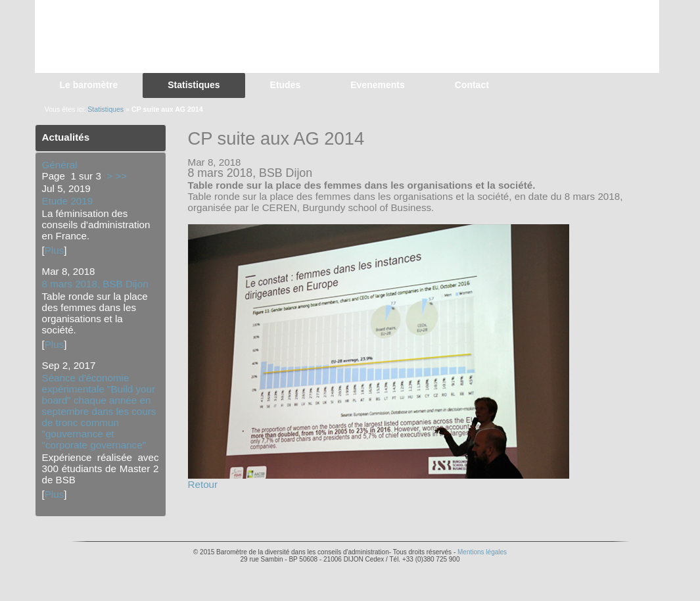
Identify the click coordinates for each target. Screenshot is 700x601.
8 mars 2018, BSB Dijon (95, 284)
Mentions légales (482, 552)
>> (121, 176)
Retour (203, 484)
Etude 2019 (68, 201)
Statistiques (105, 109)
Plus (55, 250)
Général (60, 165)
